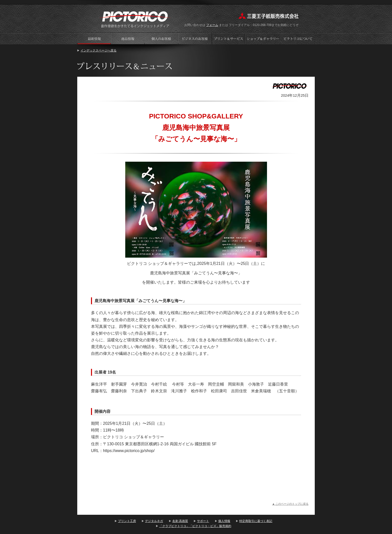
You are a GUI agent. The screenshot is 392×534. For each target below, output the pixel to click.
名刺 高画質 (180, 521)
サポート (203, 521)
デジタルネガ (154, 521)
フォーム (212, 25)
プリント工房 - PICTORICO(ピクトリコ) (135, 19)
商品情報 (128, 38)
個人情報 (224, 521)
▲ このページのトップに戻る (290, 504)
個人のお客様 (161, 38)
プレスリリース (94, 38)
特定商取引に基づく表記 (256, 521)
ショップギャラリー (263, 38)
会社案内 (298, 38)
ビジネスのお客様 (195, 38)
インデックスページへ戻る (98, 50)
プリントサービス (229, 38)
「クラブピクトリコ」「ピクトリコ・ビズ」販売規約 (195, 526)
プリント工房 (127, 521)
